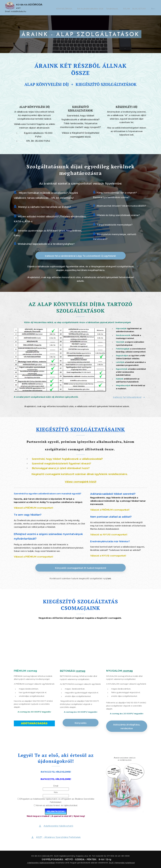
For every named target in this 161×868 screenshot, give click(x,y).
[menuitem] (68, 8)
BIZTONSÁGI (68, 671)
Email (56, 786)
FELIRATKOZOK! (56, 811)
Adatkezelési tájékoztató (38, 863)
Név (56, 792)
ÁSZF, (111, 863)
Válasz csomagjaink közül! (81, 482)
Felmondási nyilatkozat (125, 863)
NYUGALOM (114, 671)
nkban (52, 863)
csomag (80, 671)
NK (121, 429)
